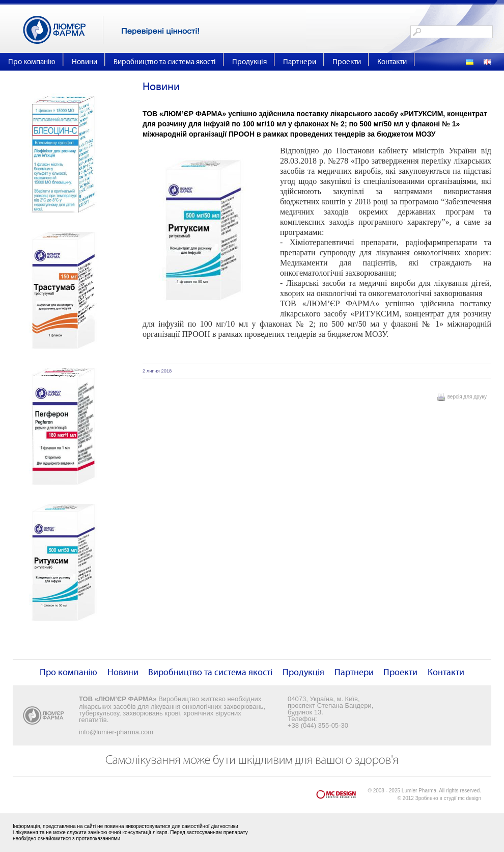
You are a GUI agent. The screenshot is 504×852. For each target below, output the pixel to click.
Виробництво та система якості (165, 62)
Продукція (249, 62)
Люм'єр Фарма (63, 30)
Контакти (392, 62)
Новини (85, 62)
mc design (469, 798)
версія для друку (467, 397)
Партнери (300, 62)
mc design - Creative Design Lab (342, 797)
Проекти (347, 62)
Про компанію (32, 62)
